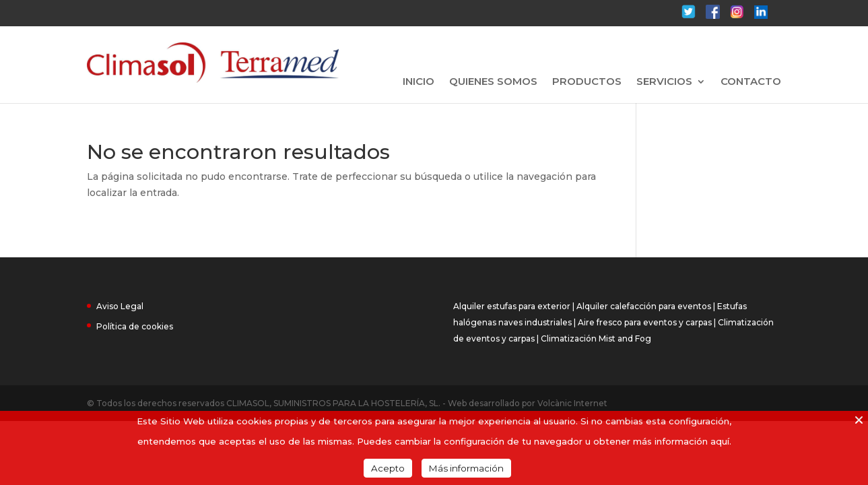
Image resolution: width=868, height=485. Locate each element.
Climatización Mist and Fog (596, 338)
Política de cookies (135, 326)
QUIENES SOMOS (493, 82)
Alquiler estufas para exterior (512, 306)
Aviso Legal (120, 306)
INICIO (419, 82)
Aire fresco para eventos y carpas (645, 322)
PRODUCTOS (587, 82)
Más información (466, 468)
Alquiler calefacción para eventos (644, 306)
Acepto (388, 468)
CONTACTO (751, 82)
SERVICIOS (664, 82)
